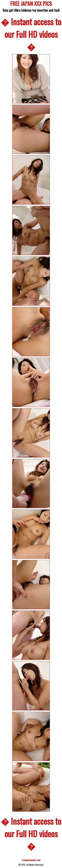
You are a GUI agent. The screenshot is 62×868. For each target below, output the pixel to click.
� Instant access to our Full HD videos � (31, 34)
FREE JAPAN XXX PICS (31, 4)
